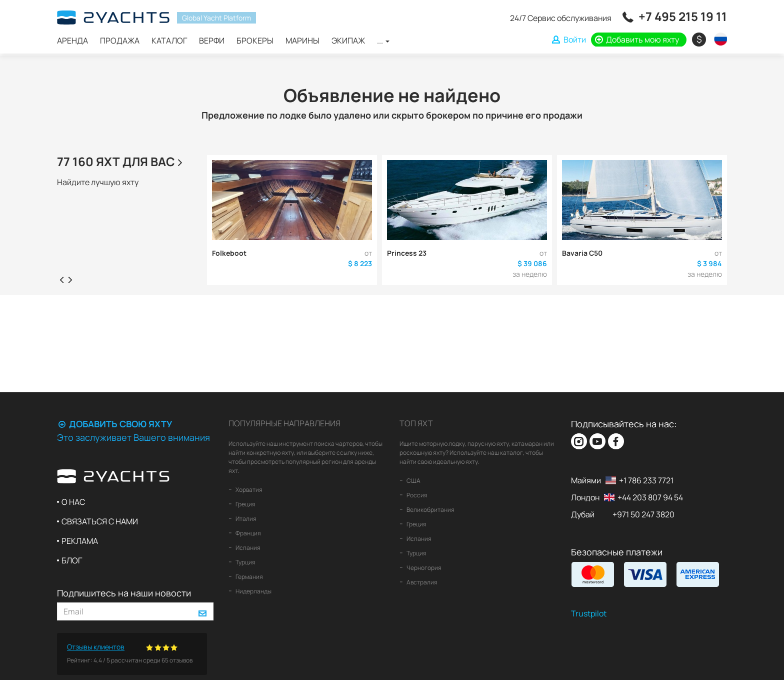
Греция (245, 504)
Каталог (169, 41)
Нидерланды (253, 591)
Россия (416, 495)
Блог (72, 560)
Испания (247, 548)
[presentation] (61, 279)
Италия (245, 519)
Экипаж (348, 41)
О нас (73, 502)
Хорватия (248, 490)
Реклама (80, 541)
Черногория (423, 568)
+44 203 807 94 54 (650, 497)
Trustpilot (589, 613)
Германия (249, 577)
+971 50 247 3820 (643, 514)
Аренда (72, 41)
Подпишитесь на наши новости (124, 593)
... (383, 41)
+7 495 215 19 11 (683, 16)
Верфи (212, 41)
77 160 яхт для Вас (121, 161)
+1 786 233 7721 (646, 480)
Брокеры (255, 41)
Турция (245, 562)
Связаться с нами (100, 521)
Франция (248, 533)
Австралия (421, 582)
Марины (302, 41)
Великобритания (430, 510)
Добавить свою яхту (114, 424)
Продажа (120, 41)
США (413, 481)
